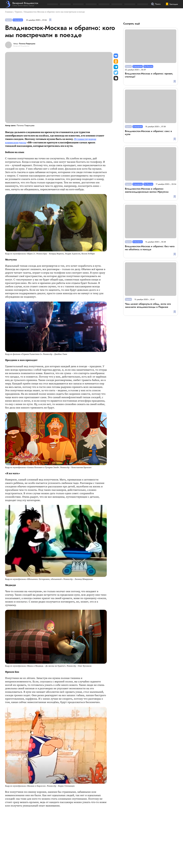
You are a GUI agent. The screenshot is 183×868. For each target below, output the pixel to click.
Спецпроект (18, 20)
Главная (9, 12)
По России (148, 66)
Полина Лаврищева (27, 44)
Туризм (18, 12)
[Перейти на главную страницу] (22, 4)
